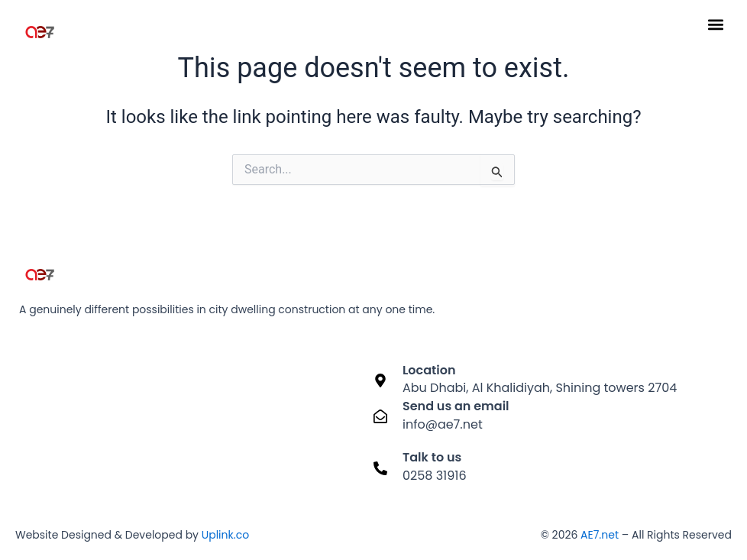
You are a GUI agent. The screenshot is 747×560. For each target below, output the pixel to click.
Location (429, 370)
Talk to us (432, 457)
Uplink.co (224, 535)
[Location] (380, 380)
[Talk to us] (380, 468)
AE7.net (600, 535)
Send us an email (456, 406)
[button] (715, 24)
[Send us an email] (380, 416)
